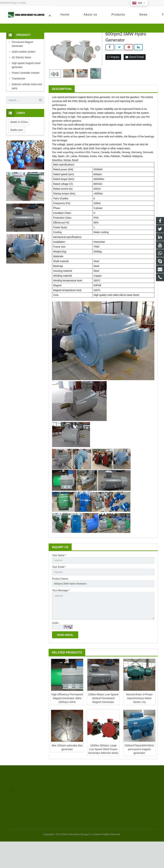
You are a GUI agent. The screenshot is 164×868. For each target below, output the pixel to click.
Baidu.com (17, 151)
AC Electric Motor (22, 79)
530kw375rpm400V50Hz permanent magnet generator (139, 776)
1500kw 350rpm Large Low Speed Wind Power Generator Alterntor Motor (103, 776)
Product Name (60, 601)
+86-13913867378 (124, 15)
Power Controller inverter (26, 94)
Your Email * (59, 589)
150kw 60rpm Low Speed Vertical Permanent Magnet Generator (103, 724)
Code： (56, 649)
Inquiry (113, 79)
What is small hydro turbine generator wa (27, 845)
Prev (53, 70)
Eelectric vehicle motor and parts (27, 108)
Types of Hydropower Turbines (22, 828)
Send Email (135, 79)
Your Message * (61, 614)
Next (98, 70)
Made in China (19, 143)
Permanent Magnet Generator (22, 65)
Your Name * (59, 577)
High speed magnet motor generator (26, 87)
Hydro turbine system (24, 73)
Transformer (19, 100)
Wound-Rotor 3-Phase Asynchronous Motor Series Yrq (139, 724)
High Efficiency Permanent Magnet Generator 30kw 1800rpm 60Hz (67, 724)
